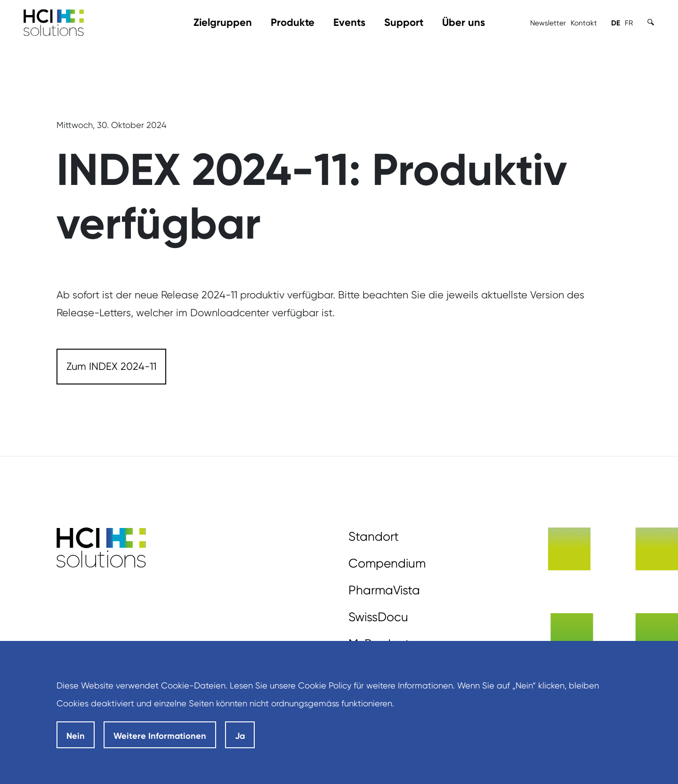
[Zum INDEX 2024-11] (111, 367)
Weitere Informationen (160, 736)
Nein (76, 736)
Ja (240, 736)
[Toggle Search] (651, 22)
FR (629, 23)
